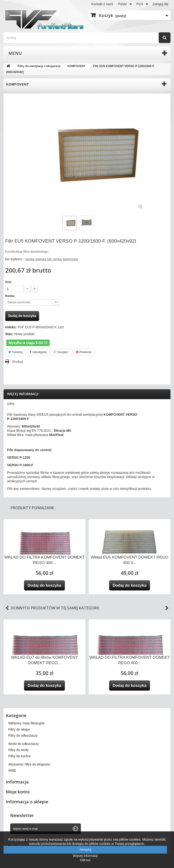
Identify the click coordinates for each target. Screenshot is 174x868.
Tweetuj (15, 352)
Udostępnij (38, 352)
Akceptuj (85, 849)
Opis (11, 404)
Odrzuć (85, 860)
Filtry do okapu (19, 729)
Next (167, 608)
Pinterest (84, 352)
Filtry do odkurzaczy (23, 735)
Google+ (61, 352)
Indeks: (11, 327)
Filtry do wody (18, 750)
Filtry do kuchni (19, 756)
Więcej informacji (23, 394)
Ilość (8, 282)
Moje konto (18, 792)
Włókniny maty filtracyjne (26, 723)
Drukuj (17, 362)
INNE (12, 770)
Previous (7, 608)
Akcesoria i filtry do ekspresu (29, 764)
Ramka (10, 296)
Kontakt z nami (102, 4)
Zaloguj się (160, 4)
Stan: (9, 334)
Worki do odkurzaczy (24, 744)
